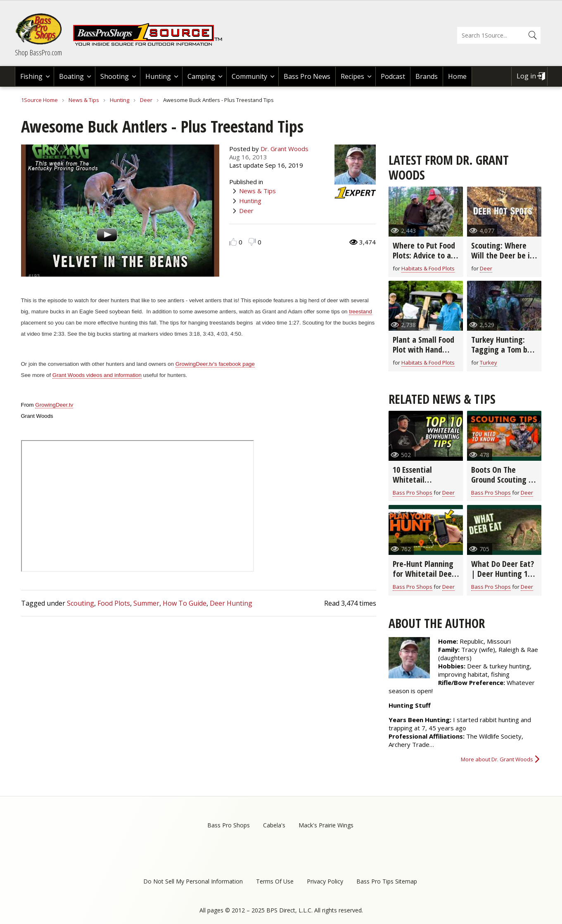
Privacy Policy (325, 881)
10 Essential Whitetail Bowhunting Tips (421, 480)
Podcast (393, 76)
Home (457, 76)
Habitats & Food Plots (428, 268)
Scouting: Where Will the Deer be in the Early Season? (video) (503, 260)
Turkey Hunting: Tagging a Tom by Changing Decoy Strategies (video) (502, 354)
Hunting (158, 76)
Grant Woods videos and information (97, 375)
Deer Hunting (231, 603)
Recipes (352, 76)
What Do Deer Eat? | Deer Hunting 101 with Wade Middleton (503, 579)
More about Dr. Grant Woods (497, 759)
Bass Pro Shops (413, 493)
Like (233, 242)
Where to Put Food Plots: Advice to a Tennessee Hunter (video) (424, 260)
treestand (360, 312)
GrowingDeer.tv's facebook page (215, 364)
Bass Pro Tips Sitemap (387, 881)
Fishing (31, 76)
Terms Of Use (275, 881)
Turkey (488, 362)
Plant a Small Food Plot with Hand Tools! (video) (423, 349)
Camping (201, 76)
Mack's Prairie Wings (326, 825)
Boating (71, 76)
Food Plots (114, 603)
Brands (427, 76)
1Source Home (39, 100)
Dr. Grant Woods (285, 149)
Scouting (81, 603)
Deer (146, 100)
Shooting (115, 76)
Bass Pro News (307, 76)
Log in (526, 76)
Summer (146, 603)
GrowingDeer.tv (54, 405)
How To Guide (185, 603)
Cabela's (274, 825)
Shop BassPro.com (38, 52)
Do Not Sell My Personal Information (193, 881)
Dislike (252, 242)
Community (249, 76)
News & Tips (84, 100)
